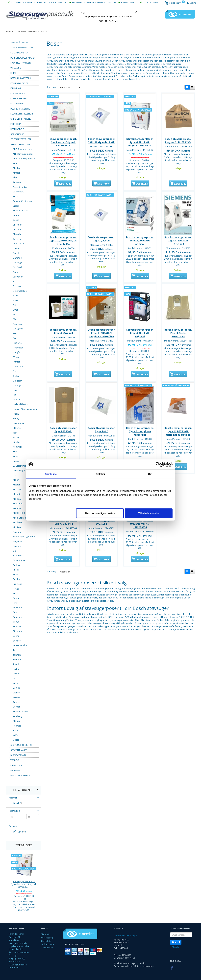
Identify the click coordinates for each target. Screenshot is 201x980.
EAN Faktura (14, 961)
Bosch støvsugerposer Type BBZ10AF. (63, 437)
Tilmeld (176, 942)
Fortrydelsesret (16, 934)
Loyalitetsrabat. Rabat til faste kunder (19, 948)
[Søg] (137, 12)
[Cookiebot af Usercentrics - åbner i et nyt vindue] (158, 464)
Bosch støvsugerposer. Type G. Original (63, 336)
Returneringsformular (19, 952)
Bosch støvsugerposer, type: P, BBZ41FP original (140, 243)
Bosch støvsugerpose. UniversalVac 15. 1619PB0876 (140, 534)
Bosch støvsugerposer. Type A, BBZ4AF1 (63, 532)
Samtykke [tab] (51, 474)
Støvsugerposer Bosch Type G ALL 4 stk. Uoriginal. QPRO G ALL (24, 884)
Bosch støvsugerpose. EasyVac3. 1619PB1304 (178, 140)
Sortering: (51, 87)
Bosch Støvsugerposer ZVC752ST (102, 532)
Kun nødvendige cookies (100, 513)
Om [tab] (150, 474)
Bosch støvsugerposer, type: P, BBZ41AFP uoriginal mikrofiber (178, 439)
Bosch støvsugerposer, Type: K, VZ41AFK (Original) (178, 243)
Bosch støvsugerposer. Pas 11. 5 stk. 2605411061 (178, 338)
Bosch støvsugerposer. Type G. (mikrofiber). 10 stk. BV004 (63, 243)
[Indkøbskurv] (175, 3)
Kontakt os (14, 940)
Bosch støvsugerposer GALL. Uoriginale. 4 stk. (101, 140)
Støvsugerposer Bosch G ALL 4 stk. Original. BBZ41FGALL (63, 142)
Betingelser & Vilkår (18, 943)
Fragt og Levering (17, 958)
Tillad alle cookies (149, 513)
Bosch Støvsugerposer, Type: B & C (102, 437)
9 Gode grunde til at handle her (18, 966)
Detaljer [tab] (100, 474)
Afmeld (176, 947)
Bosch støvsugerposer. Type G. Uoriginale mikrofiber (140, 439)
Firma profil (14, 937)
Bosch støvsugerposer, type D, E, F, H (101, 241)
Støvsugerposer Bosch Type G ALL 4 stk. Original (140, 338)
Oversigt (13, 955)
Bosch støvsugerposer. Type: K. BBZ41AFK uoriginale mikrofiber (101, 338)
